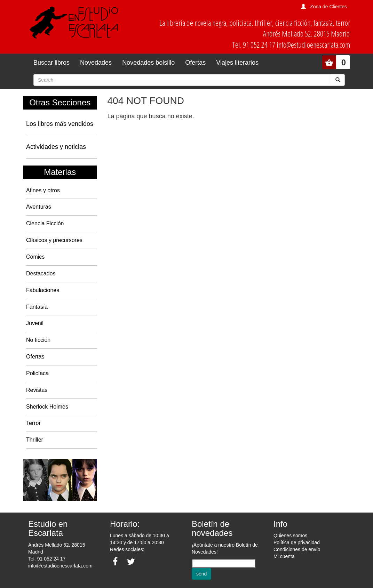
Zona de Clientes (328, 7)
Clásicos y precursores (54, 240)
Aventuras (39, 207)
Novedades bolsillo (148, 63)
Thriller (35, 440)
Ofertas (195, 63)
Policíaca (37, 373)
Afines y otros (43, 190)
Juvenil (35, 323)
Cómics (35, 257)
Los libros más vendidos (60, 124)
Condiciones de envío (297, 549)
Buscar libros (51, 63)
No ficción (38, 340)
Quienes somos (290, 535)
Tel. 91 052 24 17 (47, 559)
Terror (33, 423)
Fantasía (37, 307)
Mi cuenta (284, 556)
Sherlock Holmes (47, 407)
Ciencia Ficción (45, 223)
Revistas (37, 390)
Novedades (96, 63)
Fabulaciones (43, 290)
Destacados (41, 273)
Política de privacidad (297, 542)
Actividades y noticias (56, 147)
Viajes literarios (237, 63)
